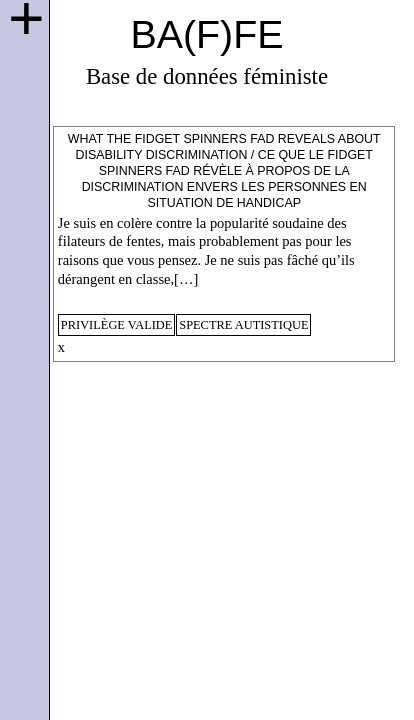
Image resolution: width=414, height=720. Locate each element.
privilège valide (117, 325)
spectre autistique (243, 325)
